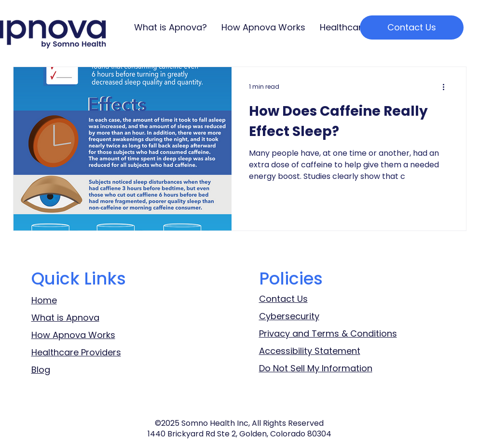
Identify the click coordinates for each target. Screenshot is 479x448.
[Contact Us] (412, 27)
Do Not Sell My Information (316, 368)
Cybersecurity (289, 316)
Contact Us (283, 299)
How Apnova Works (73, 335)
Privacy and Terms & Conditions (328, 333)
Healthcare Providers (76, 352)
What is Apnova (65, 318)
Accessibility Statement (310, 351)
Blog (41, 370)
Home (44, 300)
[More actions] (447, 87)
